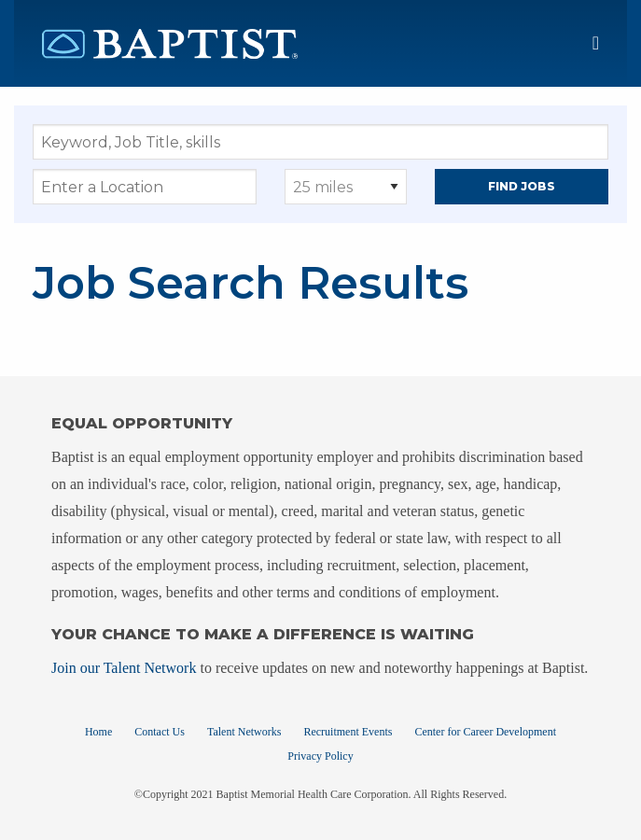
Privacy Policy (320, 756)
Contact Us (160, 732)
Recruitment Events (348, 732)
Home (98, 732)
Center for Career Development (485, 732)
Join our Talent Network (124, 668)
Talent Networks (244, 732)
